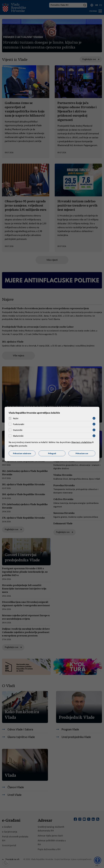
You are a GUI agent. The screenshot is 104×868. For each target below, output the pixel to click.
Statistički (18, 430)
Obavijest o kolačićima (81, 442)
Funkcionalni (19, 424)
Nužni (16, 418)
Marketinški (18, 436)
